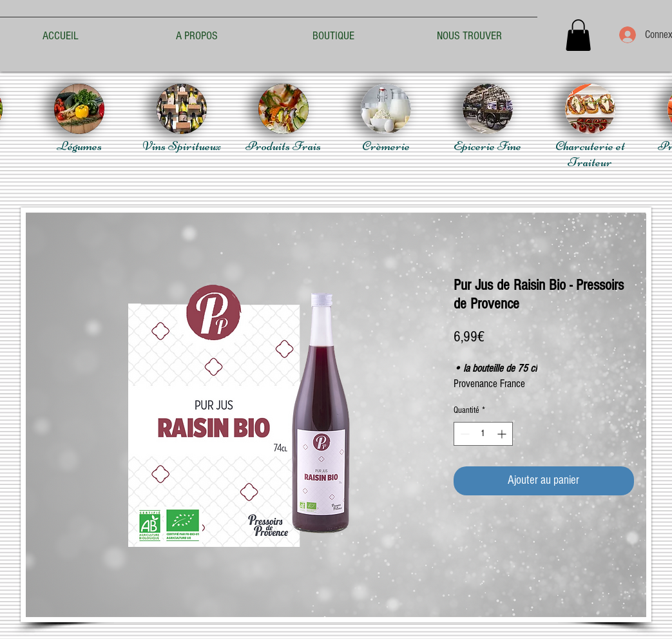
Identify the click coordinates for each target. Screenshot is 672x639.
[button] (578, 35)
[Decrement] (464, 434)
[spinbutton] (483, 434)
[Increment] (503, 434)
